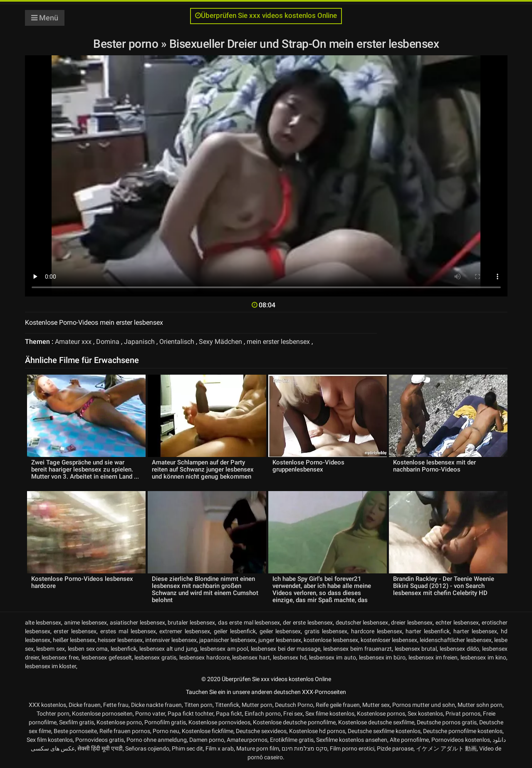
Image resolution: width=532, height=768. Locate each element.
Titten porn (198, 705)
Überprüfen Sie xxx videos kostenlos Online (266, 16)
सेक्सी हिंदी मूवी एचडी (100, 748)
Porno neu (166, 731)
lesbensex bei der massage (286, 649)
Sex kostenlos (425, 714)
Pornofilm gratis (165, 722)
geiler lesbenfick (235, 631)
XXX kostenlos (47, 705)
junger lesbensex (280, 640)
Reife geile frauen (338, 705)
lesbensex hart (251, 657)
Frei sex (293, 714)
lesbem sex (51, 649)
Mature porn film (258, 748)
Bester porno (127, 44)
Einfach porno (263, 714)
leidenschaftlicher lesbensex (456, 640)
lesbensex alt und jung (168, 649)
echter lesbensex (457, 622)
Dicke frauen (85, 705)
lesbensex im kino (483, 657)
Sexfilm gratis (77, 722)
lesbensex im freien (433, 657)
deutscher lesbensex (362, 622)
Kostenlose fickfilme (208, 731)
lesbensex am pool (224, 649)
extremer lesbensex (185, 631)
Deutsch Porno (294, 705)
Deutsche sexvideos (261, 731)
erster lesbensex (75, 631)
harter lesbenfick (428, 631)
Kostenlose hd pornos (317, 731)
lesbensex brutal (416, 649)
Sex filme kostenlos (330, 714)
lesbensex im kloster (51, 666)
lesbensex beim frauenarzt (358, 649)
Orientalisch (177, 342)
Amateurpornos (247, 740)
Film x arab (220, 748)
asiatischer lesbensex (137, 622)
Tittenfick (227, 705)
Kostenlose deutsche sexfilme (376, 722)
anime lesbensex (85, 622)
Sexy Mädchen (220, 342)
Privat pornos (463, 714)
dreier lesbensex (412, 622)
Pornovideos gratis (100, 740)
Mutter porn (257, 705)
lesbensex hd (290, 657)
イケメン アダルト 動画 (446, 748)
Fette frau (116, 705)
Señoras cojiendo (147, 748)
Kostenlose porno (119, 722)
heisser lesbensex (120, 640)
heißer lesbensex (74, 640)
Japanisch (139, 342)
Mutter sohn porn (480, 705)
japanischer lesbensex (228, 640)
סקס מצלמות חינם (304, 748)
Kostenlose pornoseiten (102, 714)
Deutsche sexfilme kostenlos (384, 731)
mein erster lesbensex (278, 342)
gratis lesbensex (326, 631)
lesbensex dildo (459, 649)
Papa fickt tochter (191, 714)
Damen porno (207, 740)
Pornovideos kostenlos (461, 740)
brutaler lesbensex (191, 622)
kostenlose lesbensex (331, 640)
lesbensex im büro (382, 657)
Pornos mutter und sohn (424, 705)
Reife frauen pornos (125, 731)
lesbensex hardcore (204, 657)
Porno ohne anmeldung (157, 740)
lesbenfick (124, 649)
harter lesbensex (475, 631)
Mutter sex (376, 705)
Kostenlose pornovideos (219, 722)
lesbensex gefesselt (107, 657)
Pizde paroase (395, 748)
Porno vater (150, 714)
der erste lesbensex (308, 622)
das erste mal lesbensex (249, 622)
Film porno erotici (352, 748)
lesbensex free (60, 657)
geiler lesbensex (280, 631)
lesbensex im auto (333, 657)
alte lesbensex (43, 622)
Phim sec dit (187, 748)
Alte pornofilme (409, 740)
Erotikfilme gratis (292, 740)
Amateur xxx (73, 342)
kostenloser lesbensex (389, 640)
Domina (108, 342)
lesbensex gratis (155, 657)
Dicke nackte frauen (156, 705)
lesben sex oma (88, 649)
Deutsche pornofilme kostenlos (463, 731)
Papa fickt (229, 714)
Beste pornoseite (75, 731)
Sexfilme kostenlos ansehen (352, 740)
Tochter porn (53, 714)
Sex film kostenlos (50, 740)
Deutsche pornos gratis (447, 722)
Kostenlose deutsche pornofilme (294, 722)
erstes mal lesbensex (128, 631)
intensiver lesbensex (171, 640)
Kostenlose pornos (381, 714)
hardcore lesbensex (377, 631)
